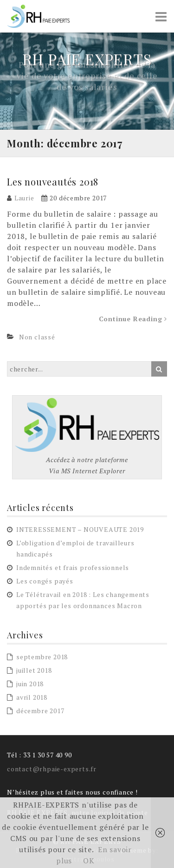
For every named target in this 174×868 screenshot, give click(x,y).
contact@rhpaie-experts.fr (52, 769)
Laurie (24, 198)
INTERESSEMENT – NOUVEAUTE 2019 (80, 529)
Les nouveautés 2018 (53, 182)
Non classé (37, 337)
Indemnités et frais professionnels (73, 567)
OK (89, 861)
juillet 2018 (34, 670)
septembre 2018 (42, 657)
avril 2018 (32, 697)
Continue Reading (133, 319)
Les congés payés (45, 581)
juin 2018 (30, 684)
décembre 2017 (40, 711)
